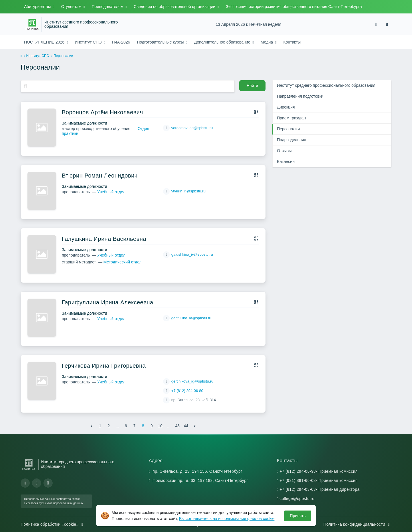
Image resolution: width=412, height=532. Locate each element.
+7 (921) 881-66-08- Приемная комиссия (319, 480)
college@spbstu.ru (297, 498)
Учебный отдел (111, 192)
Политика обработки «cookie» (53, 524)
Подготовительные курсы (161, 42)
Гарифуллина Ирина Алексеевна (108, 302)
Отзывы (284, 151)
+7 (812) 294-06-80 (187, 391)
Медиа (267, 42)
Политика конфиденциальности (357, 524)
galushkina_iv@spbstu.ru (192, 254)
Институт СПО (89, 42)
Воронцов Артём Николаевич (102, 112)
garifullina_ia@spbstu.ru (191, 318)
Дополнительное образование (223, 42)
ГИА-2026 (121, 42)
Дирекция (286, 107)
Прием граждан (291, 118)
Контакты (292, 42)
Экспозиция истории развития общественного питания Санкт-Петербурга (294, 7)
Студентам (72, 7)
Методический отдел (122, 262)
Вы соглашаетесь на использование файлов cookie (227, 519)
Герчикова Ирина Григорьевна (104, 366)
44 (186, 426)
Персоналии (288, 129)
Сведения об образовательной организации (175, 7)
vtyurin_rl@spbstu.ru (188, 191)
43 (177, 426)
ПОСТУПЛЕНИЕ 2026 (45, 42)
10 (160, 426)
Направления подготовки (300, 96)
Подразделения (292, 140)
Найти (252, 86)
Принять (298, 516)
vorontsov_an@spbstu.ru (192, 128)
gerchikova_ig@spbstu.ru (192, 381)
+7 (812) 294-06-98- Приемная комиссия (319, 471)
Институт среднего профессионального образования (81, 24)
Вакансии (286, 161)
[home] (21, 56)
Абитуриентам (38, 7)
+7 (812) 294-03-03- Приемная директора (320, 489)
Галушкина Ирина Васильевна (104, 239)
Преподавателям (108, 7)
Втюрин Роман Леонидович (100, 176)
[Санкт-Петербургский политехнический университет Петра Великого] (32, 24)
